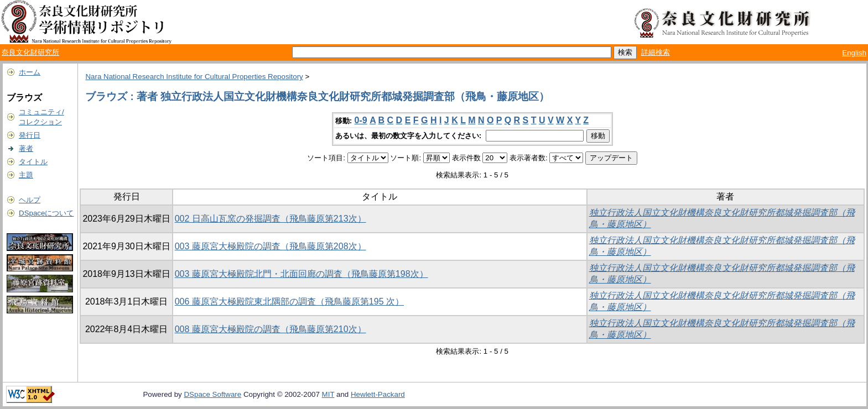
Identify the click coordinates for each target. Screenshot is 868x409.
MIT (328, 394)
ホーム (30, 72)
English (854, 53)
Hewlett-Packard (378, 394)
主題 (26, 175)
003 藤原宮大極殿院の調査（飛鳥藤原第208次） (271, 246)
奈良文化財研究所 (30, 52)
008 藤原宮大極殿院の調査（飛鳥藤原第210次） (271, 329)
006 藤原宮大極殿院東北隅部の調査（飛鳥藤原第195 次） (289, 301)
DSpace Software (212, 394)
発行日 (30, 135)
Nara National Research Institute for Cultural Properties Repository (194, 77)
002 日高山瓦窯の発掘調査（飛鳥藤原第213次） (271, 219)
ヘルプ (30, 200)
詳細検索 (656, 52)
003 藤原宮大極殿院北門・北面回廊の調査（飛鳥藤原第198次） (302, 274)
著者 (26, 148)
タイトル (33, 162)
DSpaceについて (46, 213)
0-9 (361, 120)
